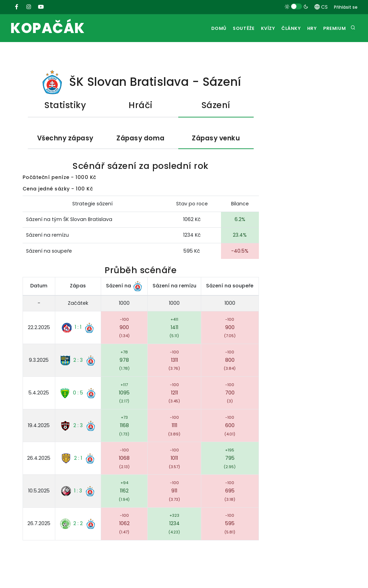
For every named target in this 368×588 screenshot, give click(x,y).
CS (321, 7)
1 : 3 (78, 491)
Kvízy (259, 28)
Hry (308, 28)
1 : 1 (78, 328)
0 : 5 (78, 393)
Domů (205, 28)
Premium (334, 28)
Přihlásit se (346, 7)
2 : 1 (78, 459)
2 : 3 (78, 360)
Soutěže (232, 28)
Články (285, 28)
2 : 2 (78, 524)
